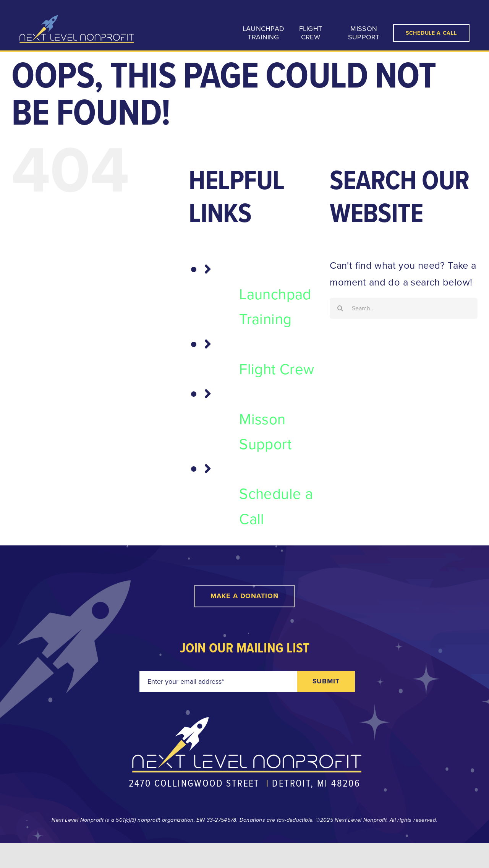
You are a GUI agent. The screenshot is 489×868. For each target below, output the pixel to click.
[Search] (340, 308)
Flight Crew (277, 369)
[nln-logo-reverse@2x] (77, 20)
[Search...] (404, 308)
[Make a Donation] (244, 596)
